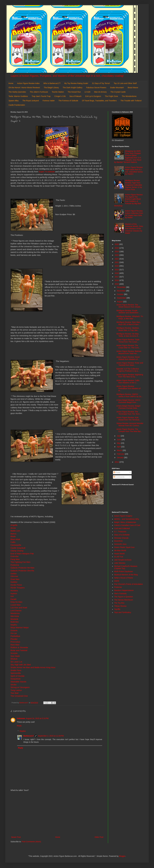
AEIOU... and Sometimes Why (127, 519)
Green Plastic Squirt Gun (124, 547)
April (119, 447)
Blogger (122, 856)
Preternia (118, 587)
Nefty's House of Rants (124, 578)
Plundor (14, 639)
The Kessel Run (74, 92)
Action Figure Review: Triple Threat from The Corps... (128, 341)
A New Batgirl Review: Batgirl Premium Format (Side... (128, 407)
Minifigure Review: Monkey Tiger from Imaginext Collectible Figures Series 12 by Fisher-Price (134, 185)
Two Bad (14, 693)
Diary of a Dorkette (122, 535)
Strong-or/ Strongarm (20, 687)
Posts (117, 472)
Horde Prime (16, 585)
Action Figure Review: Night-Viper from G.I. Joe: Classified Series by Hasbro (134, 171)
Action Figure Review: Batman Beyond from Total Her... (129, 352)
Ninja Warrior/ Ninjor (20, 627)
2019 (117, 270)
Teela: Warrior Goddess (18, 96)
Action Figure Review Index (28, 83)
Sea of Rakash (75, 96)
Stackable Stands (18, 682)
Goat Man (15, 579)
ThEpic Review (120, 606)
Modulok (14, 619)
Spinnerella (16, 673)
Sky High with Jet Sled (21, 665)
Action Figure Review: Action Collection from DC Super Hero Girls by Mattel (134, 214)
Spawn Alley (14, 101)
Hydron (14, 593)
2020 (117, 266)
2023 (117, 255)
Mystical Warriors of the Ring (126, 575)
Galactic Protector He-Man (22, 568)
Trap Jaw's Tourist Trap (41, 96)
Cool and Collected (122, 528)
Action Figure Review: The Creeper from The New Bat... (129, 430)
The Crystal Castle (118, 92)
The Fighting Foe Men (20, 562)
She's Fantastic (121, 593)
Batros (13, 534)
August (120, 302)
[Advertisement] (57, 814)
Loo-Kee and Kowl (19, 608)
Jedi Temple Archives (123, 560)
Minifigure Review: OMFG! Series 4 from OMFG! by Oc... (130, 395)
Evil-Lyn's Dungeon (93, 96)
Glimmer (14, 576)
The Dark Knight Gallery (72, 88)
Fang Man (15, 559)
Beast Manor (133, 88)
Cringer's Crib (60, 96)
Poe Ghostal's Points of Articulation (129, 584)
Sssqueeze (16, 679)
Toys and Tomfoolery (123, 612)
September (122, 298)
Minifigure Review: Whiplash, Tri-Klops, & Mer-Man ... (130, 317)
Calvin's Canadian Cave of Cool (127, 525)
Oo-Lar (14, 633)
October (120, 294)
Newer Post (16, 837)
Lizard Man (16, 605)
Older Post (99, 837)
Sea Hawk (15, 656)
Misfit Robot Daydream (124, 571)
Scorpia (14, 653)
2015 (117, 284)
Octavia (14, 630)
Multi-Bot (15, 622)
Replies (23, 731)
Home (11, 83)
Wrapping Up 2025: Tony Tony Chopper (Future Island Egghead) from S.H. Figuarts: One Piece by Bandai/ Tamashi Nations (128, 157)
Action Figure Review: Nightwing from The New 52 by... (130, 376)
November (121, 291)
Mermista (15, 616)
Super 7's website (47, 172)
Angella (14, 525)
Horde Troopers (18, 588)
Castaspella (16, 545)
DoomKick (118, 541)
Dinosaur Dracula (121, 538)
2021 (117, 262)
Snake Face (16, 670)
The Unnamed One (19, 696)
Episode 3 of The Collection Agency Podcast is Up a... (128, 370)
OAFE (117, 581)
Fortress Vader (49, 101)
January (120, 458)
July (119, 436)
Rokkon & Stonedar (19, 647)
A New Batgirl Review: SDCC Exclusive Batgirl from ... (128, 401)
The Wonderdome (129, 96)
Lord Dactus (16, 610)
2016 (117, 280)
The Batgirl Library (51, 88)
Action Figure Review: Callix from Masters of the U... (128, 382)
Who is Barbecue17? (52, 83)
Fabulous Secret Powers (96, 88)
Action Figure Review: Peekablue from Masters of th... (128, 388)
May (119, 443)
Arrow (13, 528)
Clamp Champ (17, 551)
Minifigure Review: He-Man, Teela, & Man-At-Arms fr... (128, 335)
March (120, 450)
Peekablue (15, 636)
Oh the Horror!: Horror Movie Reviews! (24, 88)
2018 (117, 273)
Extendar (15, 556)
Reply (19, 726)
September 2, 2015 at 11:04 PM (51, 736)
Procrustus (15, 642)
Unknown (21, 718)
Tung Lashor (16, 690)
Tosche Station (58, 92)
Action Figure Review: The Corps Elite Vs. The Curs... (128, 347)
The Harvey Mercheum (124, 600)
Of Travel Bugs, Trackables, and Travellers (99, 101)
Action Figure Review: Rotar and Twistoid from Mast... (130, 364)
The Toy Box (119, 603)
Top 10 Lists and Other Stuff (125, 83)
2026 (117, 244)
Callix (13, 542)
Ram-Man (15, 645)
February (121, 454)
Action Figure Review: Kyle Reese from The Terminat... (129, 419)
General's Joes (120, 544)
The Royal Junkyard (31, 101)
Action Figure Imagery (123, 516)
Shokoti (14, 659)
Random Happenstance (124, 590)
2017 (117, 277)
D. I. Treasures (120, 532)
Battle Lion (15, 531)
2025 (117, 248)
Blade (13, 536)
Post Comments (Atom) (31, 842)
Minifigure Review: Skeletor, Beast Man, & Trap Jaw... (128, 329)
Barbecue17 (29, 736)
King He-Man (16, 602)
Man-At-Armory (100, 92)
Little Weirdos (120, 563)
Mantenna (15, 613)
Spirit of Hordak (18, 676)
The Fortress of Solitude (68, 101)
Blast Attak (15, 539)
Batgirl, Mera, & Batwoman (125, 522)
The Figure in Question (124, 597)
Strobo (13, 685)
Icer (12, 596)
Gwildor (14, 582)
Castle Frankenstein (17, 105)
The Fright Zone (111, 96)
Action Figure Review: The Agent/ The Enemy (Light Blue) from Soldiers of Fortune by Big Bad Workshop (129, 200)
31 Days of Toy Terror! (101, 83)
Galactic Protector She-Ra (22, 571)
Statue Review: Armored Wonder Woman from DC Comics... (130, 424)
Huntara (14, 591)
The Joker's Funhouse (39, 92)
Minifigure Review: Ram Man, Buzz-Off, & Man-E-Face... (129, 323)
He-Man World (120, 550)
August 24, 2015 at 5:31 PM (37, 718)
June (119, 440)
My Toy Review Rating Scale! (76, 83)
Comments (119, 477)
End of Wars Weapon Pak (22, 554)
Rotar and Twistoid (19, 650)
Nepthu (14, 625)
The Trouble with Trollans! (131, 101)
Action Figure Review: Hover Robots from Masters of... (128, 358)
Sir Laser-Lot (16, 662)
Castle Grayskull (18, 548)
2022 (117, 259)
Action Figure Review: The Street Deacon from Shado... (129, 306)
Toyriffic (117, 609)
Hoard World (119, 554)
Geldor (14, 573)
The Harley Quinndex (17, 92)
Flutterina (15, 565)
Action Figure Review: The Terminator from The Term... (129, 413)
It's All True (119, 557)
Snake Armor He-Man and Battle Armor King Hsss (33, 667)
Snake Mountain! (117, 88)
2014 (117, 462)
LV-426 (87, 92)
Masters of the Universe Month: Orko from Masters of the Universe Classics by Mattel (134, 228)
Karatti (13, 599)
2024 (117, 252)
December (121, 287)
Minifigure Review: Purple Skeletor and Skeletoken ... (128, 312)
